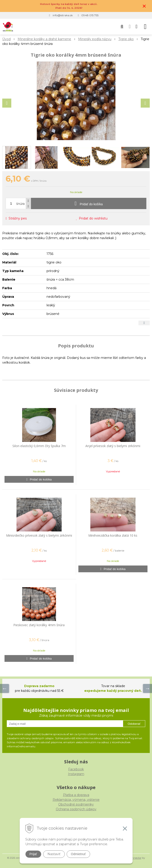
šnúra (20, 204)
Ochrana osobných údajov (76, 809)
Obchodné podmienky (76, 804)
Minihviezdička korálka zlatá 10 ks (113, 535)
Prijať (33, 854)
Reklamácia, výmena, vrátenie (76, 800)
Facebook (76, 769)
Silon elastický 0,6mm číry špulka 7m (39, 446)
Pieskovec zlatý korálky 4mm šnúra (39, 625)
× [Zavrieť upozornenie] (144, 6)
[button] (122, 27)
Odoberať (134, 724)
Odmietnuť (78, 854)
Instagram (76, 774)
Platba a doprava (76, 795)
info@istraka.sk (63, 15)
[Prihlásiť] (130, 27)
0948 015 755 (90, 15)
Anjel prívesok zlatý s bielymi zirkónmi (113, 446)
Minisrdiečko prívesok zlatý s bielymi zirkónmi (39, 535)
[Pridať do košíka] (89, 203)
